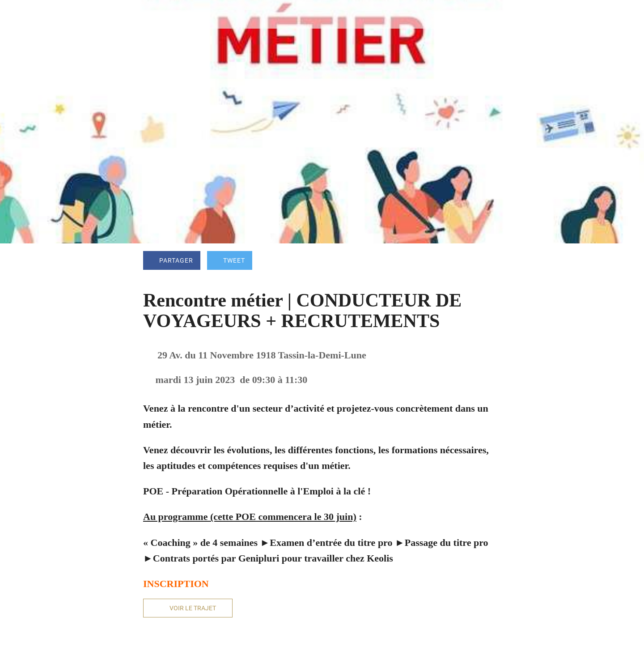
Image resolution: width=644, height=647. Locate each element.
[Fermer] (18, 14)
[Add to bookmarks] (490, 261)
